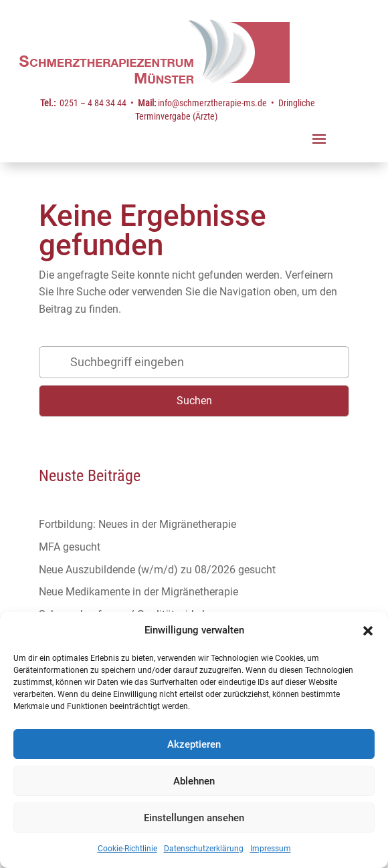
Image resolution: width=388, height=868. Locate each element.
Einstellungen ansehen (194, 818)
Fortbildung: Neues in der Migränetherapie (137, 524)
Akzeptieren (194, 744)
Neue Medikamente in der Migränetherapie (138, 592)
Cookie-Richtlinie (127, 849)
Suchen (194, 401)
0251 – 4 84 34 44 (93, 103)
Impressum (271, 849)
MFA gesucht (70, 547)
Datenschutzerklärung (204, 849)
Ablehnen (194, 781)
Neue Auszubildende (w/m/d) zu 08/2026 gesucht (157, 570)
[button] (368, 631)
